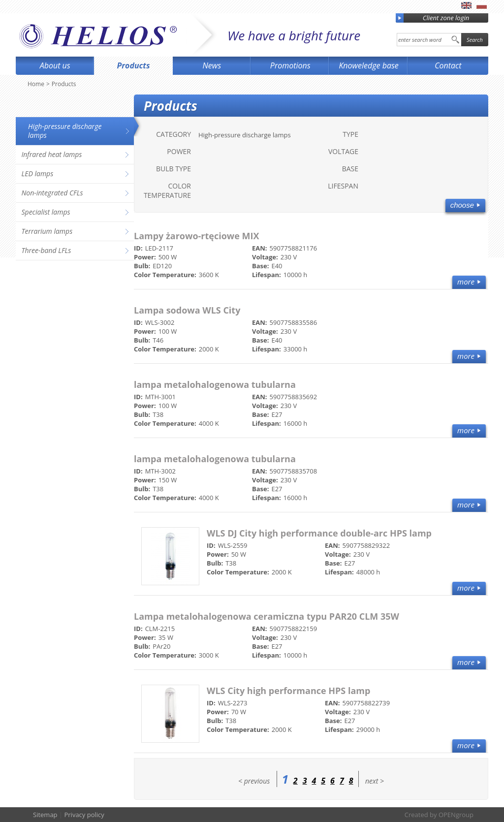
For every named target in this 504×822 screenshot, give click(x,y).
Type (350, 134)
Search (475, 40)
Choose (462, 205)
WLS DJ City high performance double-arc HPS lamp (319, 533)
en (466, 5)
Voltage (343, 151)
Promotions (290, 65)
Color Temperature (167, 190)
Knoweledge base (368, 65)
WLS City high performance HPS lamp (288, 691)
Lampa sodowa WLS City (187, 310)
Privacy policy (84, 815)
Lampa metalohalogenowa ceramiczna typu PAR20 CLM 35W (267, 616)
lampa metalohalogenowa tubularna (215, 384)
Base (350, 169)
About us (55, 65)
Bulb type (173, 169)
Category (173, 134)
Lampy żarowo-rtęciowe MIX (197, 236)
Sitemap (45, 815)
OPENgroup (456, 815)
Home (36, 84)
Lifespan (343, 186)
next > (375, 781)
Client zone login (432, 18)
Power (179, 151)
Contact (448, 65)
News (212, 65)
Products (134, 65)
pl (482, 5)
